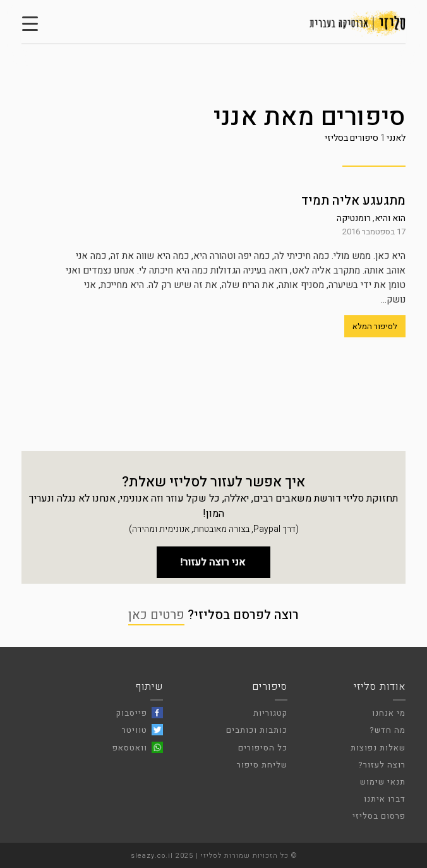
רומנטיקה (354, 218)
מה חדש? (388, 730)
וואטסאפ (130, 748)
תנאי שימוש (383, 782)
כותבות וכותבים (257, 730)
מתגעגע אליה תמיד (353, 201)
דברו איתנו (385, 799)
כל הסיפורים (263, 748)
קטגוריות (270, 713)
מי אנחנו (389, 713)
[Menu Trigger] (30, 23)
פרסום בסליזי (379, 816)
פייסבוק (132, 713)
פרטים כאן (156, 615)
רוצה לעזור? (382, 765)
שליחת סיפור (262, 765)
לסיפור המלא (375, 326)
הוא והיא (390, 218)
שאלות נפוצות (378, 748)
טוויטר (135, 730)
